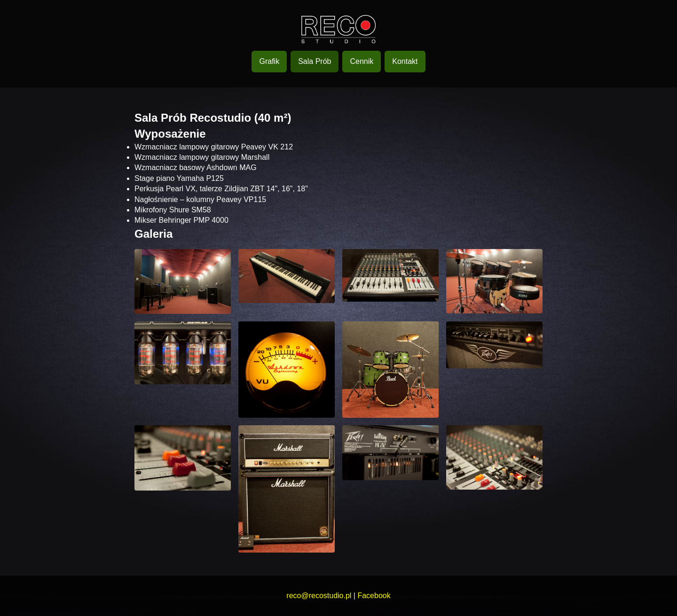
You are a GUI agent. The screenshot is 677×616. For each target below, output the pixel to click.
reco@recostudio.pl (319, 596)
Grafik (269, 61)
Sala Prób (315, 61)
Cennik (362, 61)
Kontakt (405, 61)
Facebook (374, 596)
